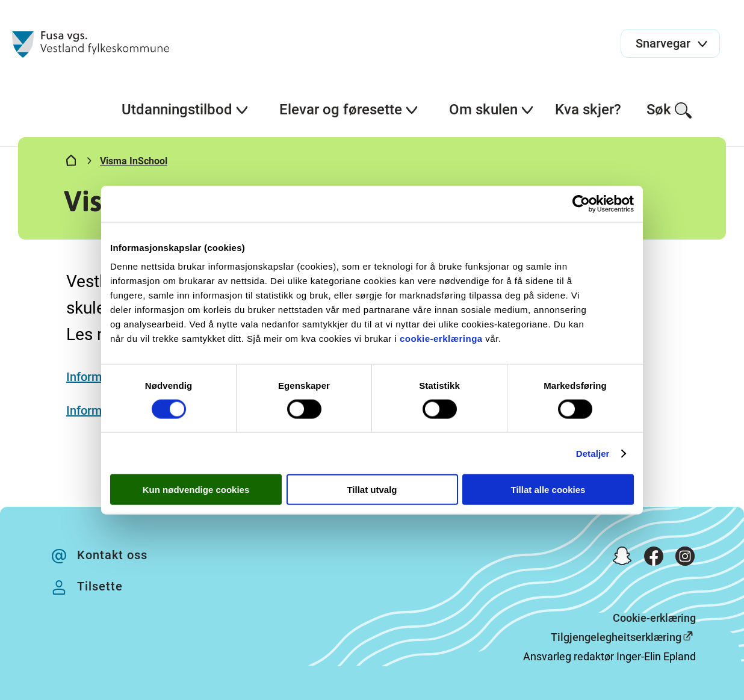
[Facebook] (654, 559)
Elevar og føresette (349, 110)
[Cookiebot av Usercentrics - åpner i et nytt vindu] (581, 203)
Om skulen (492, 110)
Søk (670, 110)
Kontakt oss (112, 555)
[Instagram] (685, 559)
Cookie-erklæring (654, 618)
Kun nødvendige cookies (196, 490)
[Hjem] (71, 163)
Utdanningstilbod (185, 110)
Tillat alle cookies (548, 490)
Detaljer (593, 453)
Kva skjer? (588, 110)
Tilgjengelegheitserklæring (616, 637)
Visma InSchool (134, 161)
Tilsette (100, 586)
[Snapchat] (622, 559)
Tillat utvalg (372, 490)
